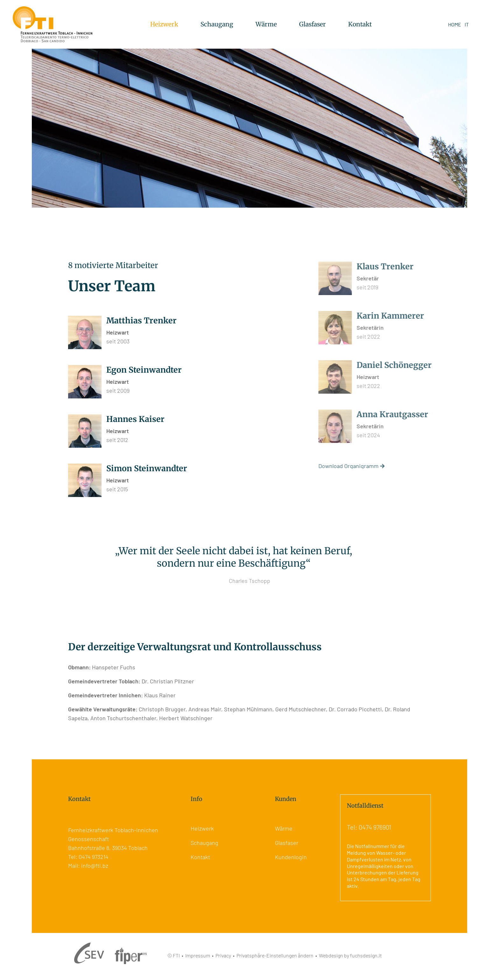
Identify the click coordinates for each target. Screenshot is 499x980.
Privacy (223, 955)
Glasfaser (313, 24)
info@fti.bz (95, 866)
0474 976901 (375, 827)
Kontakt (360, 24)
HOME (455, 24)
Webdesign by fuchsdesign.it (350, 955)
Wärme (266, 24)
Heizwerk (164, 24)
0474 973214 (94, 857)
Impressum (198, 955)
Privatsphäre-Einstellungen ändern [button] (275, 955)
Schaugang (217, 24)
